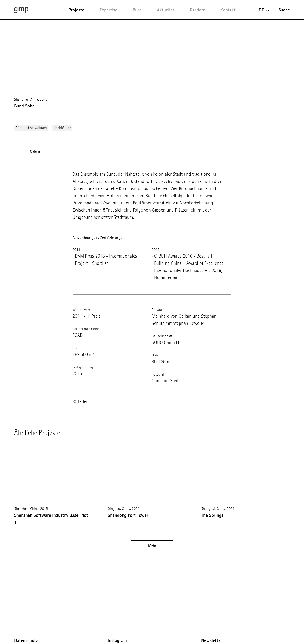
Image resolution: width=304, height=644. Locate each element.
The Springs (212, 515)
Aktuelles (166, 10)
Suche (284, 10)
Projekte (76, 10)
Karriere (197, 10)
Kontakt (228, 10)
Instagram (117, 640)
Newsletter (212, 640)
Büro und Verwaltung (31, 128)
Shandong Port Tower (128, 515)
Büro (137, 10)
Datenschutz (26, 640)
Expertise (108, 10)
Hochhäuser (62, 128)
